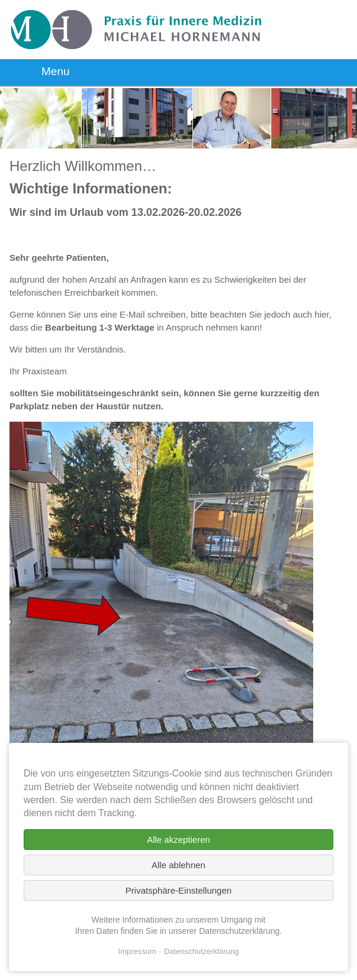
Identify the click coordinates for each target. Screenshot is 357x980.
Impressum (137, 951)
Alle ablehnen (178, 865)
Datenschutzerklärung (201, 951)
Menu (56, 71)
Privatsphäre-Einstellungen (178, 890)
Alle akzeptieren (178, 840)
